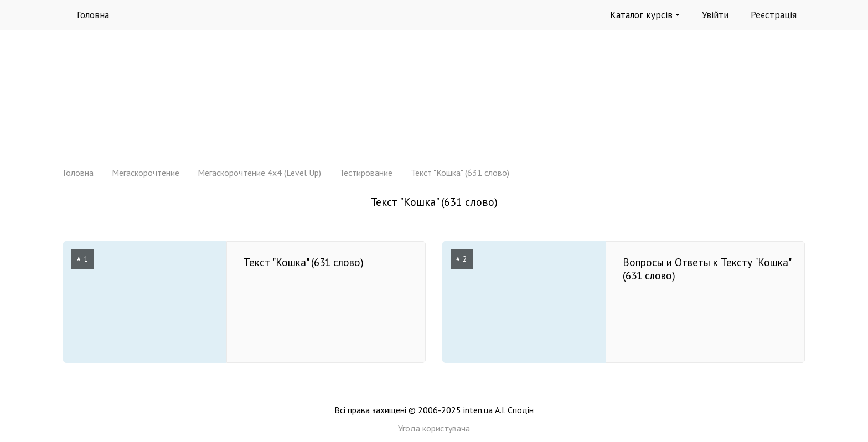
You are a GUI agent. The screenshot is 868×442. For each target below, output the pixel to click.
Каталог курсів (645, 15)
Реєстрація (774, 15)
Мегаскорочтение (146, 173)
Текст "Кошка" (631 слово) (460, 173)
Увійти (715, 15)
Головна (93, 15)
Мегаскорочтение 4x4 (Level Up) (259, 173)
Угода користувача (434, 428)
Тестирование (366, 173)
